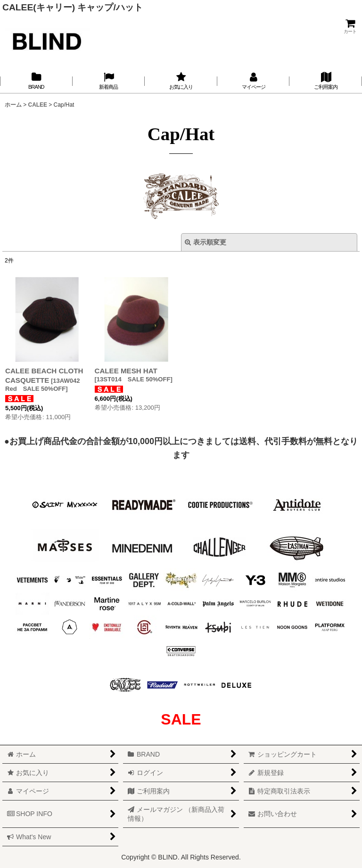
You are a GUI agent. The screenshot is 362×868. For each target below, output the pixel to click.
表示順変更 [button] (206, 242)
